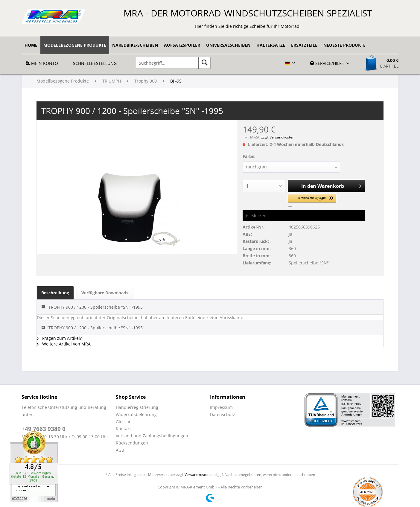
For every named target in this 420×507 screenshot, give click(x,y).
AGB (120, 450)
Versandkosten (197, 475)
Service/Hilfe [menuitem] (327, 63)
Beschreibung (55, 293)
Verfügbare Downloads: (105, 293)
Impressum (221, 407)
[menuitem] (31, 45)
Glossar (123, 422)
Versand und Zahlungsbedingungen (152, 436)
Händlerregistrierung (137, 407)
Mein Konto (42, 63)
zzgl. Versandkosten (278, 137)
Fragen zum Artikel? (59, 338)
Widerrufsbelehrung (136, 414)
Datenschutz (223, 414)
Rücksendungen (132, 443)
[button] (312, 201)
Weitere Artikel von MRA (64, 344)
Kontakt (123, 428)
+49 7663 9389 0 (44, 429)
